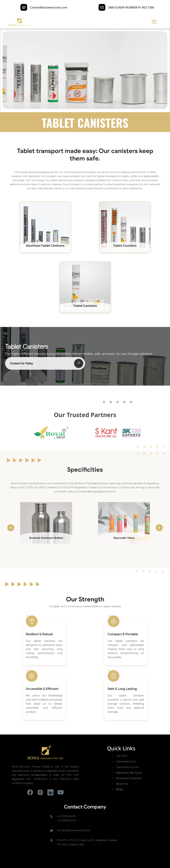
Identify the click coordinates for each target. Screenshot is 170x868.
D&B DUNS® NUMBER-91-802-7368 (131, 7)
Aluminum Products (112, 803)
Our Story (108, 789)
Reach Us (108, 807)
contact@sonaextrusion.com (78, 836)
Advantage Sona (110, 793)
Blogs (107, 810)
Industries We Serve (112, 800)
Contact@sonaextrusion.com (49, 7)
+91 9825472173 (73, 829)
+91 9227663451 (73, 827)
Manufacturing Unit (111, 796)
